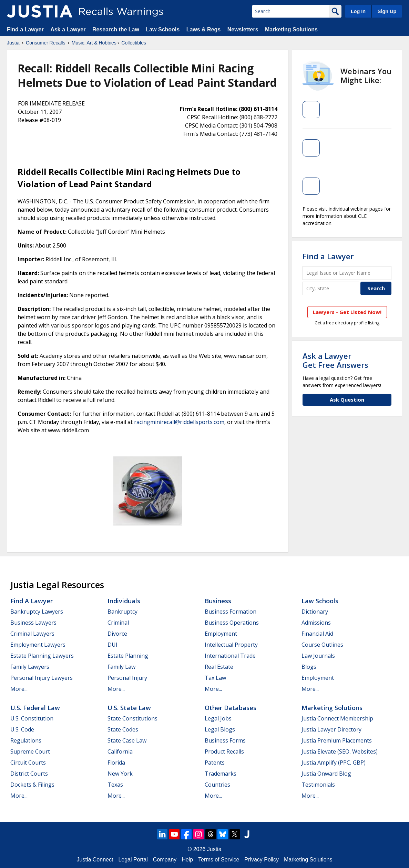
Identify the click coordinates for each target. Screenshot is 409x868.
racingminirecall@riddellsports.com (179, 422)
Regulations (26, 740)
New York (120, 774)
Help (187, 860)
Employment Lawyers (38, 645)
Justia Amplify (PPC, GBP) (334, 763)
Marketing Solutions (291, 29)
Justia (13, 43)
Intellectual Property (231, 645)
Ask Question (347, 400)
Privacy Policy (262, 860)
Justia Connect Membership (337, 718)
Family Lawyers (30, 667)
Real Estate (219, 667)
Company (165, 860)
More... (19, 689)
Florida (116, 763)
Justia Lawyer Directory (331, 729)
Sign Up (387, 11)
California (120, 751)
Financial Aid (317, 634)
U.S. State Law (129, 708)
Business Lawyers (33, 623)
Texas (115, 785)
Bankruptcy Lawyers (37, 612)
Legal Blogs (220, 729)
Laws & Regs (204, 29)
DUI (113, 645)
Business (218, 601)
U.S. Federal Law (35, 708)
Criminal (118, 623)
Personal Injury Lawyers (42, 678)
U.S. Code (22, 729)
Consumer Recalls (45, 43)
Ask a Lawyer (69, 29)
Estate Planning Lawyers (42, 656)
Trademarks (221, 774)
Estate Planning (128, 656)
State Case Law (127, 740)
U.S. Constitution (32, 718)
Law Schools (163, 29)
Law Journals (318, 656)
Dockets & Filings (32, 785)
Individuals (124, 601)
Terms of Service (219, 860)
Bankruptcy (122, 612)
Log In (358, 11)
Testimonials (318, 785)
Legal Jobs (218, 718)
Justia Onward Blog (326, 774)
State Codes (123, 729)
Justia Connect (95, 860)
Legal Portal (133, 860)
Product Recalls (224, 751)
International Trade (230, 656)
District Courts (29, 774)
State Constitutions (132, 718)
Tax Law (215, 678)
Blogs (309, 667)
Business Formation (231, 612)
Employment (221, 634)
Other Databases (231, 708)
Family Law (121, 667)
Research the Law (116, 29)
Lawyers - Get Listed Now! (347, 312)
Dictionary (315, 612)
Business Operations (232, 623)
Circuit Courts (28, 763)
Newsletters (243, 29)
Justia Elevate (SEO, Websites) (340, 751)
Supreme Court (30, 751)
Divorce (117, 634)
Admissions (316, 623)
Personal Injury (127, 678)
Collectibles (134, 43)
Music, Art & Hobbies (94, 43)
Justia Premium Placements (337, 740)
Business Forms (225, 740)
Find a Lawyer (25, 29)
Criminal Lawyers (32, 634)
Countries (217, 785)
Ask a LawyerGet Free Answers (335, 360)
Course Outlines (322, 645)
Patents (215, 763)
